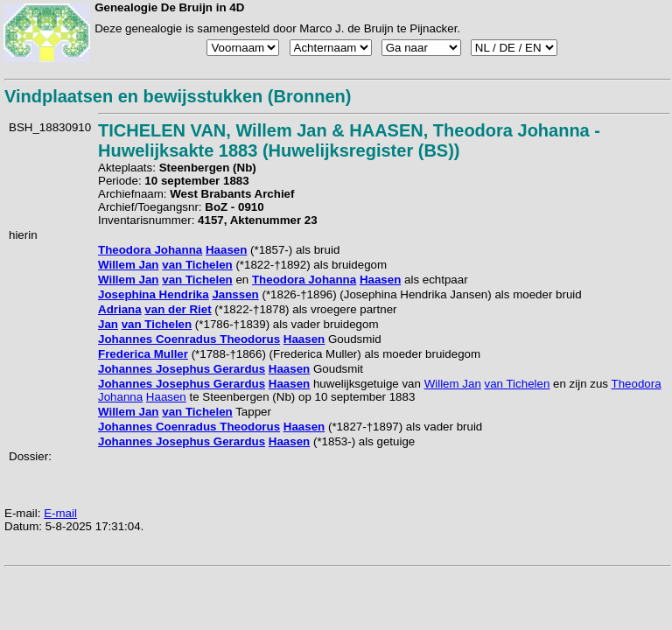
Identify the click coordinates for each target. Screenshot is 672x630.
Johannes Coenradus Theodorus (189, 339)
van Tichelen (197, 265)
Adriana (120, 309)
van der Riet (178, 309)
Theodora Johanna (150, 250)
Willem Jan (129, 265)
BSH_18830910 (50, 127)
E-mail (60, 513)
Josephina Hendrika (154, 294)
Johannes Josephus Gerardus (182, 369)
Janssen (235, 294)
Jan (108, 324)
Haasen (226, 250)
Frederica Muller (143, 354)
